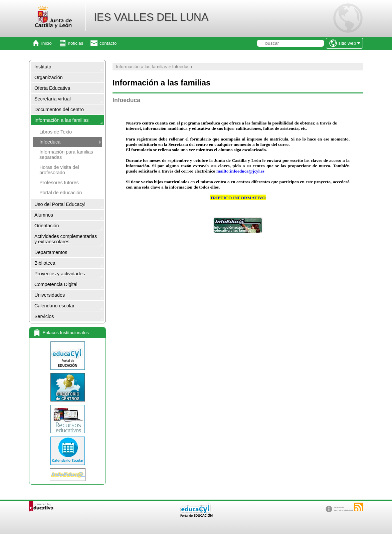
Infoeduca (50, 142)
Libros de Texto (56, 132)
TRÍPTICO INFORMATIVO (238, 198)
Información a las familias (61, 120)
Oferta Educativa (52, 88)
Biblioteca (45, 263)
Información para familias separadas (66, 155)
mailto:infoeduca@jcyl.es (240, 171)
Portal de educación (61, 193)
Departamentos (51, 252)
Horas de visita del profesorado (59, 170)
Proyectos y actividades (60, 274)
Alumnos (44, 215)
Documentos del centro (59, 109)
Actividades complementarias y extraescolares (66, 239)
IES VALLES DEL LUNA (151, 17)
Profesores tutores (59, 183)
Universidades (50, 295)
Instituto (43, 67)
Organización (49, 77)
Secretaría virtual (53, 99)
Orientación (47, 226)
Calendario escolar (54, 306)
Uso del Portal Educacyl (60, 204)
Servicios (44, 316)
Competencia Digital (56, 284)
